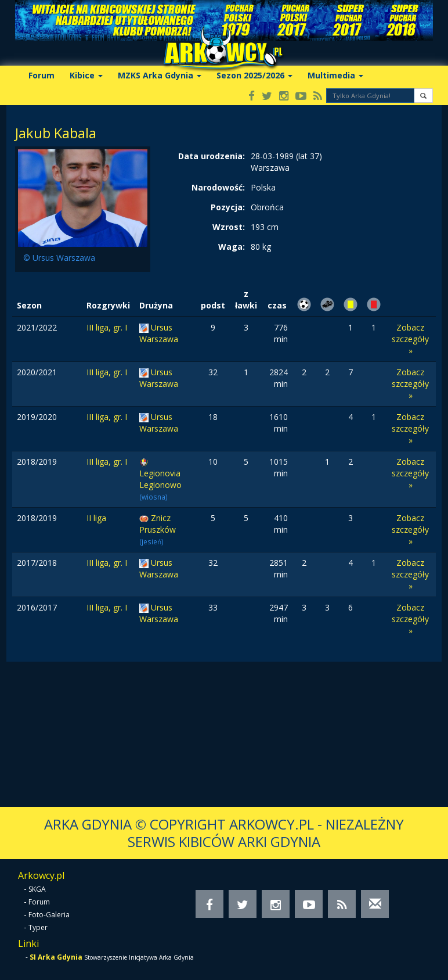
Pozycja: (228, 207)
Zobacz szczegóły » (410, 339)
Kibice (86, 75)
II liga (96, 518)
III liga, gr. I (107, 327)
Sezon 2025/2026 (254, 75)
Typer (38, 927)
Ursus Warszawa (159, 333)
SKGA (37, 889)
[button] (423, 96)
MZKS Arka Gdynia (160, 75)
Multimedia (335, 75)
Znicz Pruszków (158, 524)
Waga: (232, 247)
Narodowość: (218, 187)
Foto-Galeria (49, 915)
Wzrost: (229, 227)
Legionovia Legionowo (160, 479)
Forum (41, 75)
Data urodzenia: (212, 156)
